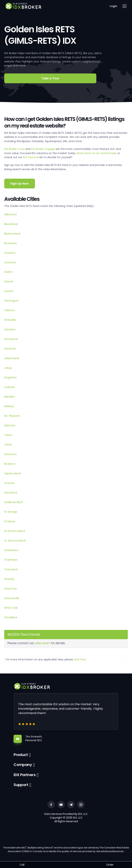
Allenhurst (11, 214)
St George (11, 512)
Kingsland (10, 377)
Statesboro (11, 550)
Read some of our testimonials (96, 153)
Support (21, 785)
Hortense (10, 349)
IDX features (31, 157)
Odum (8, 435)
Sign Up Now (20, 184)
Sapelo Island (13, 473)
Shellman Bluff (14, 502)
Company (23, 765)
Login (113, 6)
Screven (9, 483)
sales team (42, 643)
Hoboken (10, 329)
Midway (9, 406)
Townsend (11, 569)
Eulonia (9, 281)
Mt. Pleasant (12, 416)
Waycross (10, 589)
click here (80, 659)
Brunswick (10, 243)
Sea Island (11, 493)
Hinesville (10, 320)
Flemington (11, 301)
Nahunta (10, 425)
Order (110, 865)
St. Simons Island (15, 541)
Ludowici (10, 387)
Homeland (11, 339)
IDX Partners (25, 775)
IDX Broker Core (15, 149)
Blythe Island (12, 234)
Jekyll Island (12, 358)
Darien (8, 272)
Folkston (9, 310)
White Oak (11, 608)
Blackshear (11, 224)
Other (8, 445)
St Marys (10, 521)
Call (22, 865)
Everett (9, 291)
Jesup (8, 368)
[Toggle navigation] (124, 6)
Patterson (10, 454)
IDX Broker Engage (43, 149)
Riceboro (10, 464)
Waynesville (12, 598)
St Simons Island (15, 531)
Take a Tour (50, 78)
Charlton (10, 253)
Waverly (9, 579)
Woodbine (11, 617)
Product (21, 755)
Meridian (10, 397)
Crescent (10, 262)
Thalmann (11, 560)
